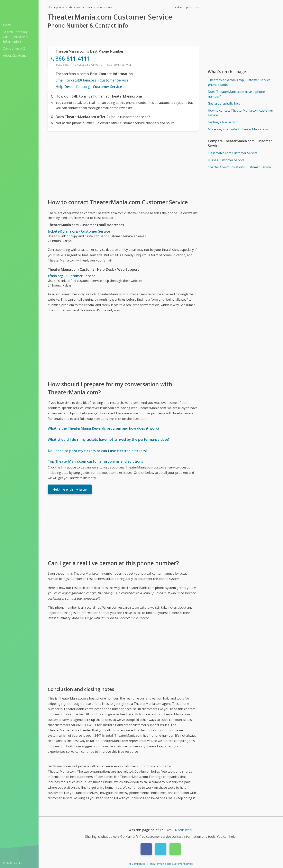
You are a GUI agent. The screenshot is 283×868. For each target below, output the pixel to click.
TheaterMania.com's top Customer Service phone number (239, 82)
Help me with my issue (70, 489)
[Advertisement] (123, 164)
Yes (169, 830)
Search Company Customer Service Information (16, 37)
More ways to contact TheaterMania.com (238, 129)
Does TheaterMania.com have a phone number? (236, 94)
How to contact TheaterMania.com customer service (241, 113)
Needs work (184, 830)
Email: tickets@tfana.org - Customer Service (92, 80)
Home (7, 25)
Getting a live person (223, 122)
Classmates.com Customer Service (233, 153)
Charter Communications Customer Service (239, 167)
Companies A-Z (14, 48)
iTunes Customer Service (226, 160)
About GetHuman (16, 56)
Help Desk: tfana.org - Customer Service (89, 87)
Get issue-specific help (224, 103)
